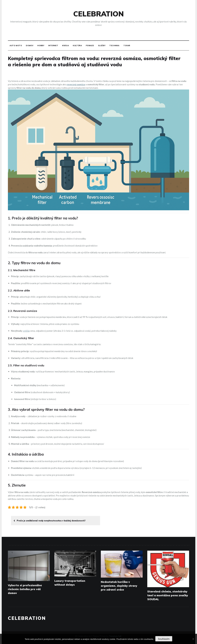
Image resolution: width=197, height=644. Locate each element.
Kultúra (77, 46)
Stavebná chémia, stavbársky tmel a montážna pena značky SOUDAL (168, 595)
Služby (102, 46)
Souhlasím (164, 639)
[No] (193, 639)
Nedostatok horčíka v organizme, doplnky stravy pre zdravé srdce (119, 586)
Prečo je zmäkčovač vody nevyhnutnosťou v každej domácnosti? (50, 521)
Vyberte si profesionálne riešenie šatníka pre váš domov (25, 589)
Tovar (127, 46)
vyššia (26, 331)
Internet (53, 46)
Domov (30, 46)
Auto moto (16, 46)
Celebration (98, 14)
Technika (114, 46)
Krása (65, 46)
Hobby (41, 46)
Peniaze (90, 46)
